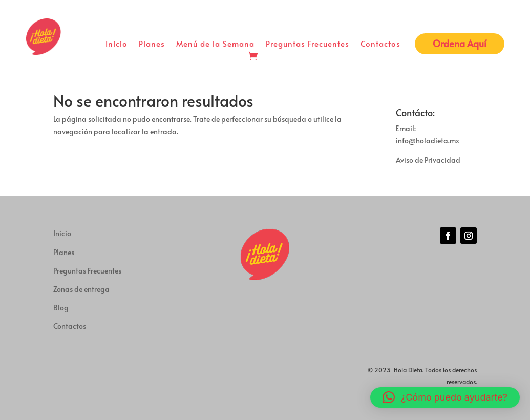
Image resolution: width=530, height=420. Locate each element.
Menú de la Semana (215, 44)
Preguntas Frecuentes (308, 44)
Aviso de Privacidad (428, 160)
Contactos (380, 44)
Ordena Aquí (460, 43)
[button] (445, 397)
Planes (152, 44)
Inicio (116, 44)
